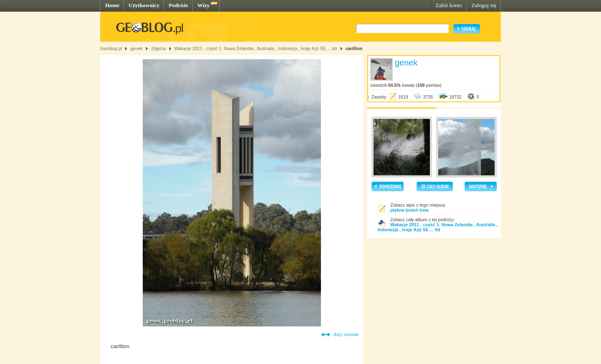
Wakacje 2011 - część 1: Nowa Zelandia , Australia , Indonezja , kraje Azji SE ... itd (255, 48)
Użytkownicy (144, 5)
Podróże (178, 5)
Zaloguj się (484, 5)
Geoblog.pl (111, 48)
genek (136, 48)
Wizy (203, 5)
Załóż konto (449, 5)
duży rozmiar (346, 334)
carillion (354, 48)
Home (112, 5)
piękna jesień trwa (409, 210)
